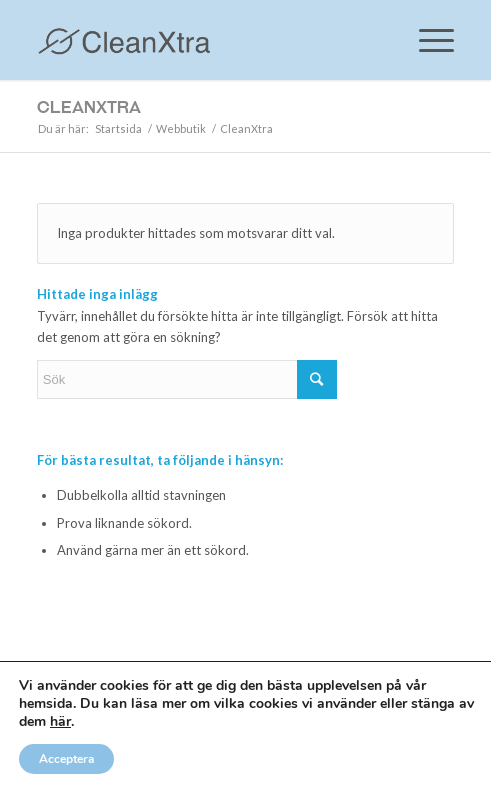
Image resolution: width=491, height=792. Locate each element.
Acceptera (66, 759)
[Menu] (426, 40)
